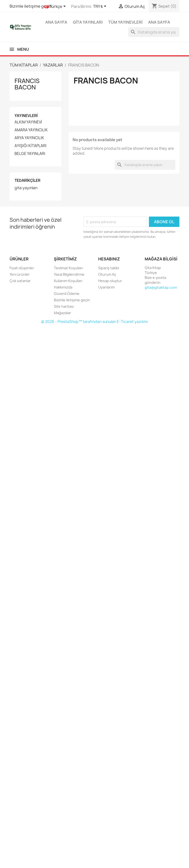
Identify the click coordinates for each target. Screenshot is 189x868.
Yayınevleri (26, 116)
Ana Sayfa (56, 22)
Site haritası (64, 306)
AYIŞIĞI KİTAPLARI (31, 146)
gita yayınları (26, 188)
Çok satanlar (20, 281)
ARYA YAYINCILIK (29, 138)
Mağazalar (63, 313)
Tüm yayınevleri (125, 22)
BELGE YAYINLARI (30, 154)
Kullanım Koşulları (68, 281)
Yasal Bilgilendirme (69, 274)
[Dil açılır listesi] (56, 7)
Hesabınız (109, 259)
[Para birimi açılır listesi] (101, 7)
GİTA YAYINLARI (88, 22)
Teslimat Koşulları (68, 268)
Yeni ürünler (20, 274)
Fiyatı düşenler (22, 268)
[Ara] (154, 32)
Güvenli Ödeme (67, 294)
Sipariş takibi (109, 268)
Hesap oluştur (110, 281)
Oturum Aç (107, 274)
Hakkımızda (63, 287)
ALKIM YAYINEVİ (28, 122)
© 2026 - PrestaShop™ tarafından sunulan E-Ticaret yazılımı (94, 322)
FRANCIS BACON (27, 84)
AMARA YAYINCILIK (31, 130)
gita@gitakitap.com (161, 287)
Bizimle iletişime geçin (31, 6)
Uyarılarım (106, 287)
